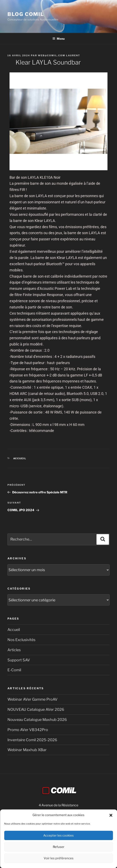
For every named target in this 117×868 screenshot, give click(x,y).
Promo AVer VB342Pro (28, 730)
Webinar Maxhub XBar (27, 750)
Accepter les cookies (58, 836)
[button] (111, 815)
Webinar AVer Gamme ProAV (33, 699)
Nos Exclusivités (21, 640)
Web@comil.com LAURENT (59, 55)
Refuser (59, 847)
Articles (14, 650)
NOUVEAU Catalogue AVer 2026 (36, 709)
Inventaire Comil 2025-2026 (32, 740)
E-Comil (14, 670)
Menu (58, 39)
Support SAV (19, 660)
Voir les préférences (59, 858)
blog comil (26, 14)
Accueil (20, 458)
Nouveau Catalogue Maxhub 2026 (37, 720)
